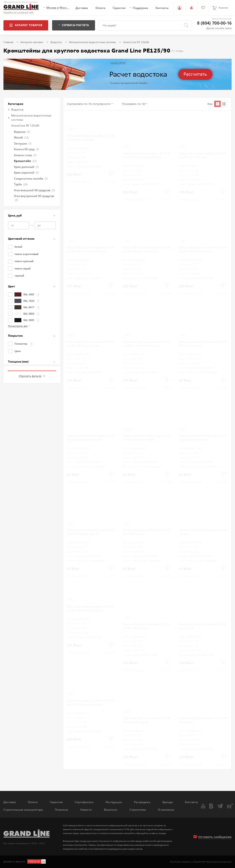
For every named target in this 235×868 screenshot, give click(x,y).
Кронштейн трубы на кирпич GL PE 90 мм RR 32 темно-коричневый (147, 249)
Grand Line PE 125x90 (25, 125)
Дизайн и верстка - (25, 861)
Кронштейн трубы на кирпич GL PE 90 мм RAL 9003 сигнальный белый (147, 155)
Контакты (162, 8)
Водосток (16, 109)
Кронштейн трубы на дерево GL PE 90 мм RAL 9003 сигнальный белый (90, 249)
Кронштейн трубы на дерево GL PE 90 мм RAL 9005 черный (146, 626)
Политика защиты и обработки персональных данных (201, 862)
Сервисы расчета (74, 25)
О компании (166, 810)
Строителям (138, 810)
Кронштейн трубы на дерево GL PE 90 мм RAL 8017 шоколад (203, 155)
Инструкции (114, 802)
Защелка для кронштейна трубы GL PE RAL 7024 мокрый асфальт (91, 532)
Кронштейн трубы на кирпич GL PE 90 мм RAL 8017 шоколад (91, 138)
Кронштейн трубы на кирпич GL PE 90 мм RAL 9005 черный (147, 720)
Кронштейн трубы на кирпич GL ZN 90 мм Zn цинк (203, 720)
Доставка (82, 8)
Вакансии (111, 810)
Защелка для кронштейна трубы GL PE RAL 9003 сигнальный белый (91, 438)
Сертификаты (84, 802)
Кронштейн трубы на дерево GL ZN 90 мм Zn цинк (203, 626)
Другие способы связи (219, 28)
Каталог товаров (26, 25)
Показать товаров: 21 (32, 366)
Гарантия (119, 8)
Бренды (168, 802)
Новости (86, 810)
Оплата (100, 8)
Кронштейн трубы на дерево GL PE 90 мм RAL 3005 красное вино (90, 344)
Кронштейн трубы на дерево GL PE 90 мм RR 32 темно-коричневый (146, 344)
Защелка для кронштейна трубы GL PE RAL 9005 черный (147, 532)
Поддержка (140, 8)
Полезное (62, 810)
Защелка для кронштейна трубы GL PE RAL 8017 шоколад (203, 344)
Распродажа (142, 802)
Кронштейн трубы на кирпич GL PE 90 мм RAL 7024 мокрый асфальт (91, 702)
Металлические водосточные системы (30, 117)
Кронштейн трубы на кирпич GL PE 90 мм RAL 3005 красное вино (203, 249)
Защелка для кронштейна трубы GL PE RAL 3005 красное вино (203, 438)
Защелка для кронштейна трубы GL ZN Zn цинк (203, 532)
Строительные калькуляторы (23, 810)
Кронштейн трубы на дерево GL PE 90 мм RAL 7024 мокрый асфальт (90, 608)
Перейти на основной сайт (19, 12)
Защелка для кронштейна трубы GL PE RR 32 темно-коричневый (147, 438)
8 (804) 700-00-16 (214, 23)
